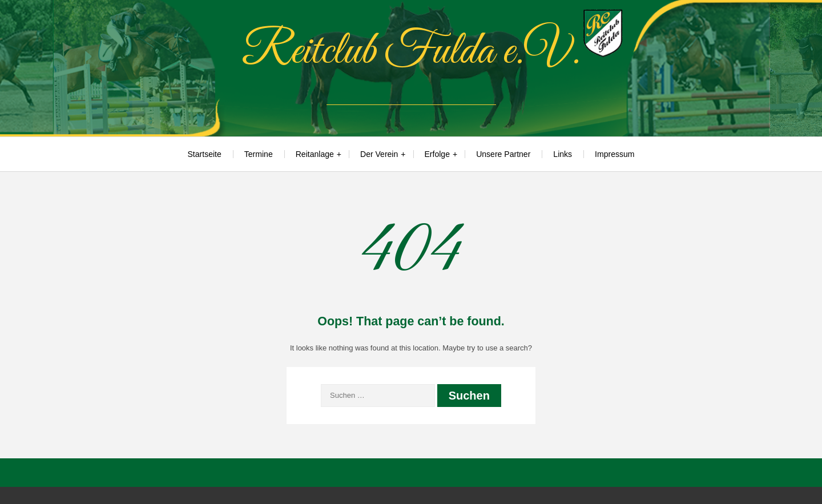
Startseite (205, 154)
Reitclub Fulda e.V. (411, 52)
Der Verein (379, 154)
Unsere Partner (503, 154)
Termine (259, 154)
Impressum (615, 154)
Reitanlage (315, 154)
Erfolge (437, 154)
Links (563, 154)
